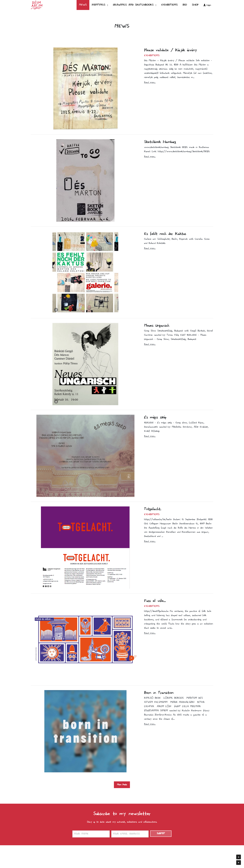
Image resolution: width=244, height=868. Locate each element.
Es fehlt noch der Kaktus (165, 234)
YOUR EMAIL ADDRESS (126, 834)
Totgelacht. (153, 509)
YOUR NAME (81, 834)
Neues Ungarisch (157, 326)
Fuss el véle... (155, 601)
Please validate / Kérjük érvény (170, 50)
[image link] (37, 5)
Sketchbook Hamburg (160, 142)
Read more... (150, 82)
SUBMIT (161, 834)
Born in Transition (159, 693)
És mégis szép (155, 417)
